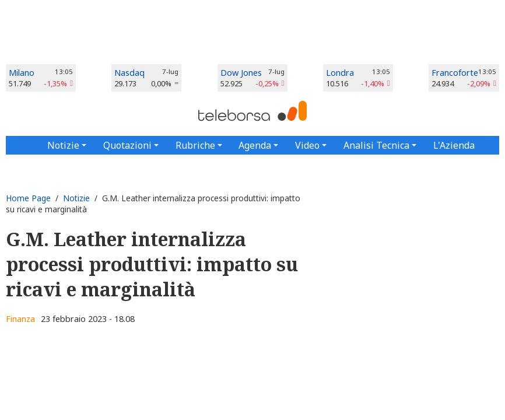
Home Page (28, 198)
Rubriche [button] (195, 145)
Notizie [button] (63, 145)
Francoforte (455, 73)
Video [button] (307, 145)
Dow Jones (241, 73)
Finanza (20, 319)
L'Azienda (454, 145)
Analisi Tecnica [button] (376, 145)
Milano (22, 73)
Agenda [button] (255, 145)
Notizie (76, 198)
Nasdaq (129, 73)
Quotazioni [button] (127, 145)
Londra (340, 73)
